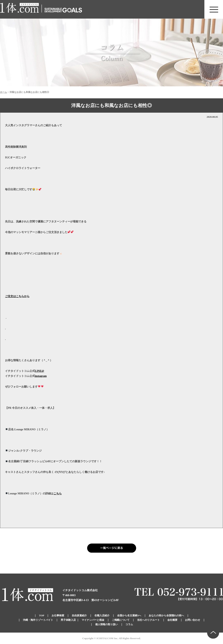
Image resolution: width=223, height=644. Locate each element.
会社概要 (172, 620)
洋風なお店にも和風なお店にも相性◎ (112, 105)
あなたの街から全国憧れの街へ (166, 615)
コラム (129, 624)
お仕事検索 (58, 615)
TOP (41, 615)
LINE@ (39, 371)
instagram (41, 376)
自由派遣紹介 (79, 615)
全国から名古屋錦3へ (129, 615)
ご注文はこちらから (17, 296)
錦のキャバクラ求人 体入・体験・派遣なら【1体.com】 (20, 9)
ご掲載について (121, 620)
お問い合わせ (193, 620)
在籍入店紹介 (102, 615)
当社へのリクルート (148, 620)
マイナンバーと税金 (93, 620)
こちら (58, 494)
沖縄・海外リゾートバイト (38, 620)
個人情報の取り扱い (107, 624)
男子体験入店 (68, 620)
